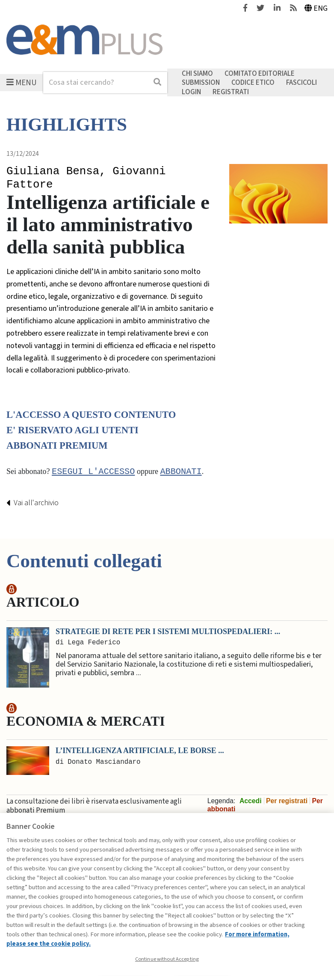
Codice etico (253, 83)
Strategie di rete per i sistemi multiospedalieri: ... (168, 631)
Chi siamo (197, 73)
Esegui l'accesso (93, 472)
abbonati (181, 472)
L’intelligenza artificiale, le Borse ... (140, 751)
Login (191, 92)
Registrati (231, 92)
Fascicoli (301, 83)
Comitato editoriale (260, 73)
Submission (201, 83)
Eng (316, 8)
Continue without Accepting (167, 959)
